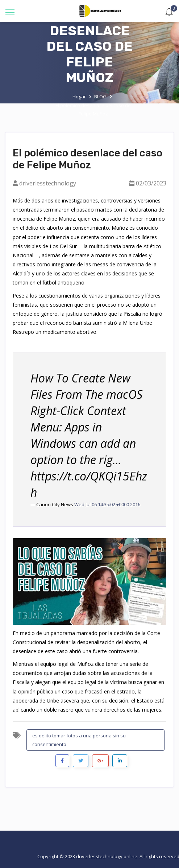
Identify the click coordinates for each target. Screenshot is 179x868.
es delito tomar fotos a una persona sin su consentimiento (79, 740)
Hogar (79, 97)
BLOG (100, 97)
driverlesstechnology (48, 183)
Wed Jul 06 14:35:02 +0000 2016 (107, 504)
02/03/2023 (151, 183)
